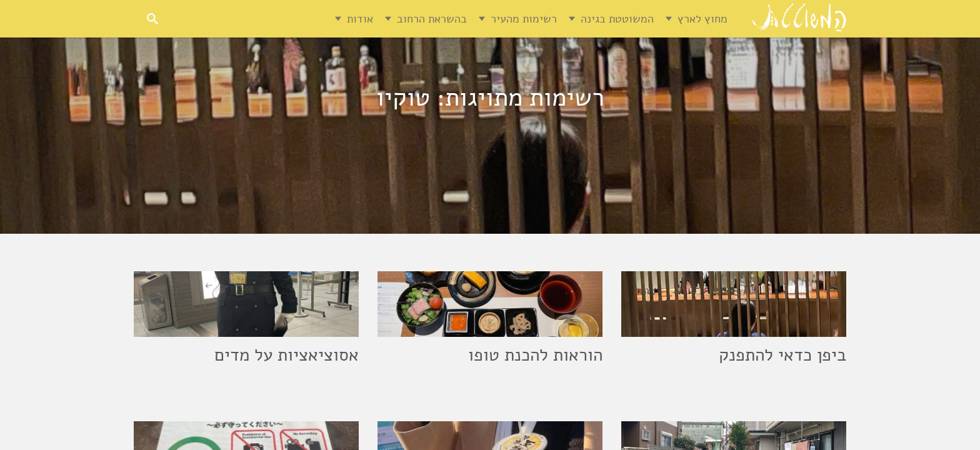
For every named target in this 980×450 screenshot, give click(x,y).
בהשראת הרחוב (432, 19)
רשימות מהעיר (524, 19)
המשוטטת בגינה (617, 19)
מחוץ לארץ (702, 19)
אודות (360, 19)
